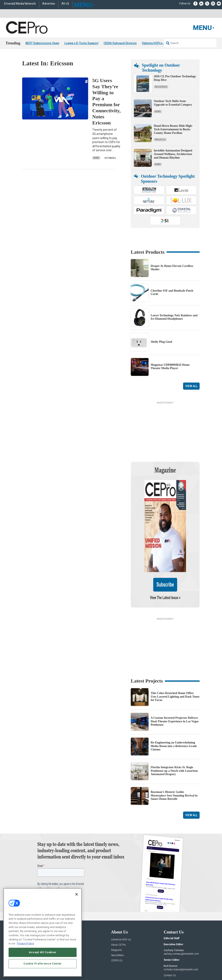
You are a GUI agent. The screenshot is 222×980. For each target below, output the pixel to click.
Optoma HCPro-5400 (156, 43)
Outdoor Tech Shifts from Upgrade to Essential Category (173, 103)
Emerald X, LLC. (169, 959)
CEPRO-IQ (117, 920)
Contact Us (170, 935)
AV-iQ (65, 4)
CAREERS (91, 965)
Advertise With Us (121, 899)
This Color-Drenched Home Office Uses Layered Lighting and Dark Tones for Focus (175, 656)
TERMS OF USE (168, 969)
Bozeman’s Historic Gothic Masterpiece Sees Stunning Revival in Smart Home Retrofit (174, 755)
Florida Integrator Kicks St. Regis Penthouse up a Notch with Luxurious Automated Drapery (174, 730)
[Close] (77, 894)
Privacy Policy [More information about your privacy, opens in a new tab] (25, 943)
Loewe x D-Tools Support (81, 43)
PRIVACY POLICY (188, 969)
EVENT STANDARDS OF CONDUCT (161, 965)
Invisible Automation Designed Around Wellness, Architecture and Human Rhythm (173, 154)
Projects (160, 140)
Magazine (116, 910)
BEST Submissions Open (42, 43)
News (96, 158)
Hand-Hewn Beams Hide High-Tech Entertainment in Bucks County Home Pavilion (173, 129)
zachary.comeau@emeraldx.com (181, 913)
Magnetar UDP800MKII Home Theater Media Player (170, 366)
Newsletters (118, 915)
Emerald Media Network (20, 4)
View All (191, 386)
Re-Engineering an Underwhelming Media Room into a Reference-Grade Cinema (174, 705)
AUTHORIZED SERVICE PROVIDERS (119, 965)
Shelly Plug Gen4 (161, 342)
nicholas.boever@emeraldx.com (181, 929)
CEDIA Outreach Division (120, 43)
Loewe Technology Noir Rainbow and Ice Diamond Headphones (174, 317)
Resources (161, 87)
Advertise (49, 4)
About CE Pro (118, 904)
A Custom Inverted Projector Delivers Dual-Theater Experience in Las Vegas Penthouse (175, 681)
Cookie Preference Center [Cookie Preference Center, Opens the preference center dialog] (43, 964)
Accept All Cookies (43, 952)
